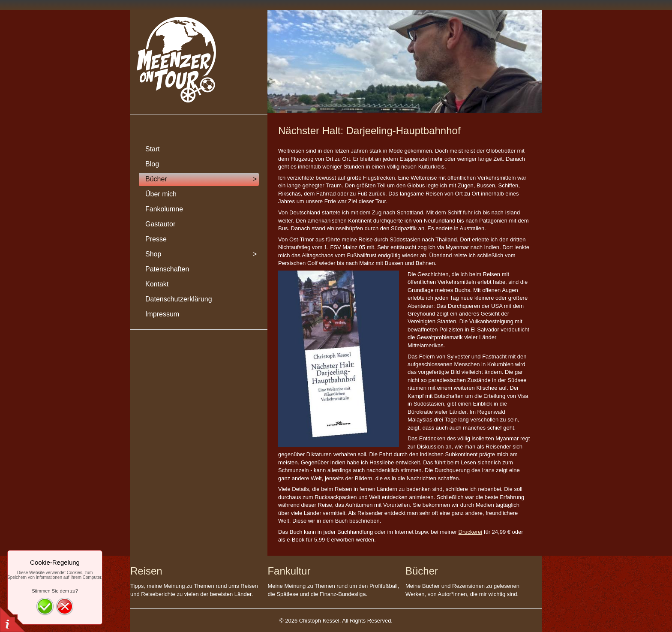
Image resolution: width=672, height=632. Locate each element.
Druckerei (471, 532)
